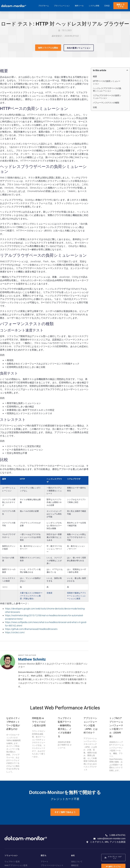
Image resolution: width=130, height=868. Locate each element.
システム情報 (94, 6)
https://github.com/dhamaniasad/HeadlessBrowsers (31, 629)
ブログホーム (44, 6)
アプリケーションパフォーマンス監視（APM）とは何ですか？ (91, 725)
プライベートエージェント (52, 865)
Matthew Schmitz (32, 659)
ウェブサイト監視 (12, 862)
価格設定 (75, 865)
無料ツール (79, 6)
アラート (45, 862)
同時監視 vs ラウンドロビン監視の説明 (39, 722)
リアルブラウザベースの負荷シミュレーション (107, 97)
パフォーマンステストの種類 (106, 103)
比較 (95, 107)
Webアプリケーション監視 (16, 865)
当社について (77, 862)
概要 (95, 76)
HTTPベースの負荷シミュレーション (107, 82)
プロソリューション (62, 6)
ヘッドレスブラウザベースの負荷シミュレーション (107, 90)
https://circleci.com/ (15, 632)
